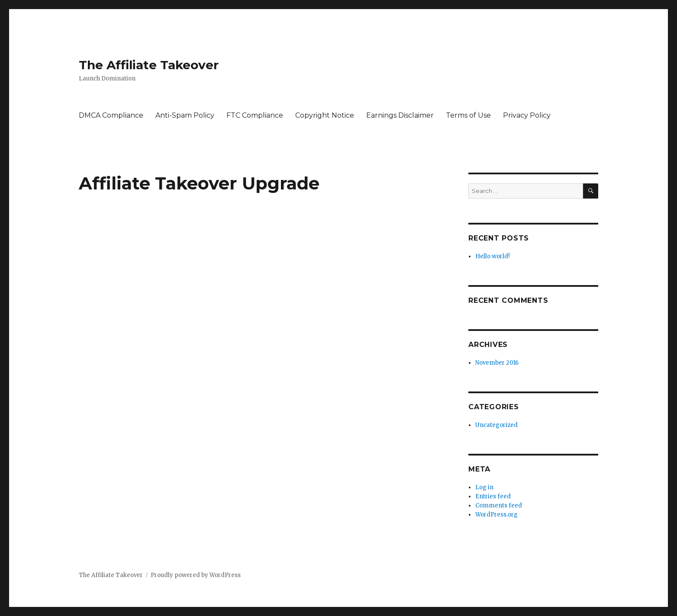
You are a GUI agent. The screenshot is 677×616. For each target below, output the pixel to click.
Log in (484, 487)
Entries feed (493, 496)
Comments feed (499, 505)
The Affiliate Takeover (149, 65)
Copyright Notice (325, 115)
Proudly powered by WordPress (196, 575)
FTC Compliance (255, 115)
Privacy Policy (527, 115)
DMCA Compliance (111, 115)
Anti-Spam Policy (185, 115)
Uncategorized (496, 425)
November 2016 (497, 363)
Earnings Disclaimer (400, 115)
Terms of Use (468, 115)
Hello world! (492, 256)
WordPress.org (496, 515)
